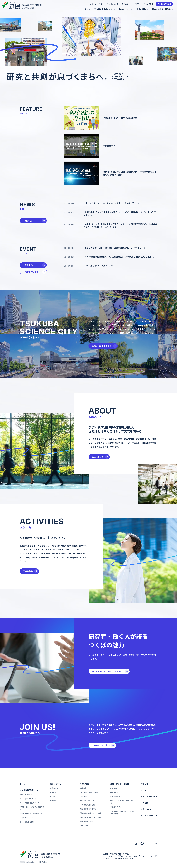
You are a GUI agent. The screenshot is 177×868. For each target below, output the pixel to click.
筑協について (125, 9)
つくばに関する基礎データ (29, 803)
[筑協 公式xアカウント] (136, 843)
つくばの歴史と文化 (27, 822)
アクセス (125, 4)
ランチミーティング (87, 801)
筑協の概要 (54, 788)
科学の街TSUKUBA (27, 795)
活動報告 (83, 788)
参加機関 (53, 801)
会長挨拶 (53, 792)
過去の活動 (84, 826)
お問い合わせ (148, 4)
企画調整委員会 (116, 797)
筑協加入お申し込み (164, 4)
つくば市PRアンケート (28, 799)
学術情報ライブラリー (28, 818)
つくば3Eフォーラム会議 (89, 792)
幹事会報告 (114, 792)
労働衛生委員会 (116, 807)
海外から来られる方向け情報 (91, 817)
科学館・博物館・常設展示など (31, 814)
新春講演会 (84, 797)
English (136, 4)
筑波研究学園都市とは (103, 9)
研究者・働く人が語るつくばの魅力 (32, 808)
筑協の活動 (141, 9)
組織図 (52, 797)
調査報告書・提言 (87, 822)
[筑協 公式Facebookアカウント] (142, 843)
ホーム (87, 9)
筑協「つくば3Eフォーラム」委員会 (122, 802)
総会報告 (114, 788)
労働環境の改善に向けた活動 (91, 813)
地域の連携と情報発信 (88, 809)
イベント (101, 4)
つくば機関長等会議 (88, 805)
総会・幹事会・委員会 (161, 9)
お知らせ (93, 4)
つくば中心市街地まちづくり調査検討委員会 (123, 813)
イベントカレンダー (113, 4)
